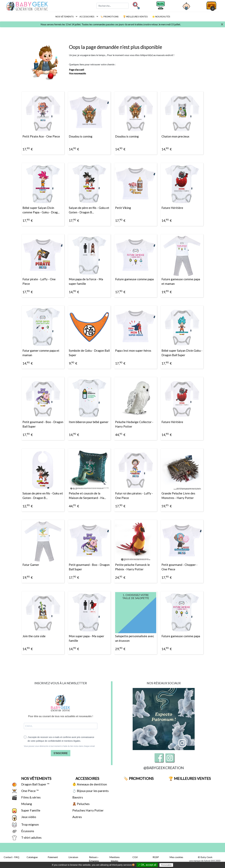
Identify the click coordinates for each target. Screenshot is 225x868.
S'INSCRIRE (61, 753)
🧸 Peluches (81, 804)
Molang (26, 804)
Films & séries (31, 797)
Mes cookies (176, 857)
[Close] (222, 25)
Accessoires (88, 16)
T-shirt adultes (31, 837)
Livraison (73, 857)
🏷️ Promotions (109, 17)
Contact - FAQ (11, 857)
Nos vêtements (66, 16)
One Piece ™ (30, 791)
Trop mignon (30, 824)
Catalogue (32, 857)
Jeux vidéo (28, 817)
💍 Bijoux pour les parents (90, 791)
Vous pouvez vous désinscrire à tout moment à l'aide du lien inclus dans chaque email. (60, 746)
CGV (135, 857)
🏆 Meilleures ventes (135, 17)
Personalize (166, 865)
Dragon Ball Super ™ (35, 784)
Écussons (27, 831)
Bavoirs (77, 797)
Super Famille (30, 810)
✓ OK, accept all (147, 865)
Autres (77, 817)
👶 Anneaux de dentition (89, 784)
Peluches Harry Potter (88, 810)
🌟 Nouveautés (161, 17)
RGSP (156, 857)
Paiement (53, 857)
